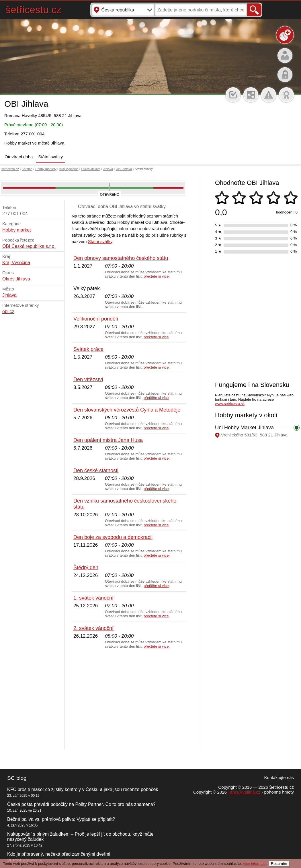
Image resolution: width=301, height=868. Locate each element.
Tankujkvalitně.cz (244, 792)
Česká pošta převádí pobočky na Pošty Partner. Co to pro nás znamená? (81, 804)
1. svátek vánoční (93, 598)
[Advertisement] (129, 699)
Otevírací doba (19, 157)
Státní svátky (50, 157)
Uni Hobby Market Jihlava (244, 428)
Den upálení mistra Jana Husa (108, 440)
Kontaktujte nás (279, 777)
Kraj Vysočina (69, 169)
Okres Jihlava (91, 169)
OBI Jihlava (124, 169)
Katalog (27, 169)
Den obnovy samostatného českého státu (121, 258)
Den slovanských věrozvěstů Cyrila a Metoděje (127, 410)
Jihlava (108, 169)
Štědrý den (86, 568)
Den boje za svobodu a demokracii (113, 537)
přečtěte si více (156, 276)
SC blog (17, 778)
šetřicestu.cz (34, 10)
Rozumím (279, 864)
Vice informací (255, 864)
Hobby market (17, 230)
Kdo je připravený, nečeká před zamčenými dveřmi (59, 854)
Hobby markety (46, 169)
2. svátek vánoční (93, 628)
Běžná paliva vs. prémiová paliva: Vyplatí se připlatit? (61, 819)
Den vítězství (88, 379)
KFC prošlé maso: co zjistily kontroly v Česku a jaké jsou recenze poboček (83, 789)
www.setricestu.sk (230, 404)
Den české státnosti (96, 470)
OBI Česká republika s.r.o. (29, 246)
